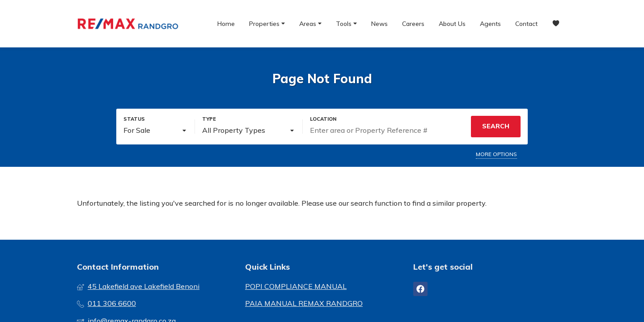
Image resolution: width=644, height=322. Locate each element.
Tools (346, 23)
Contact (526, 24)
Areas (310, 23)
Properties (267, 23)
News (379, 24)
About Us (452, 24)
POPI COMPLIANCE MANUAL (296, 286)
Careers (413, 24)
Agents (490, 24)
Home (226, 24)
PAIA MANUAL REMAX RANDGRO (304, 303)
